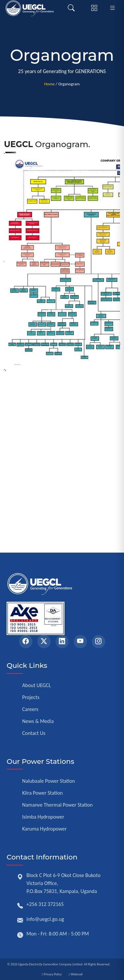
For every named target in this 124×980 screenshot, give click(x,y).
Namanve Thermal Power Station (57, 805)
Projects (31, 697)
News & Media (38, 721)
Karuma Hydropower (44, 829)
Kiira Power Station (42, 793)
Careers (30, 709)
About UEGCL (37, 685)
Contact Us (34, 733)
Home (49, 84)
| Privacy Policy (52, 974)
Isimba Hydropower (43, 817)
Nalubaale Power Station (49, 781)
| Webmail (76, 974)
